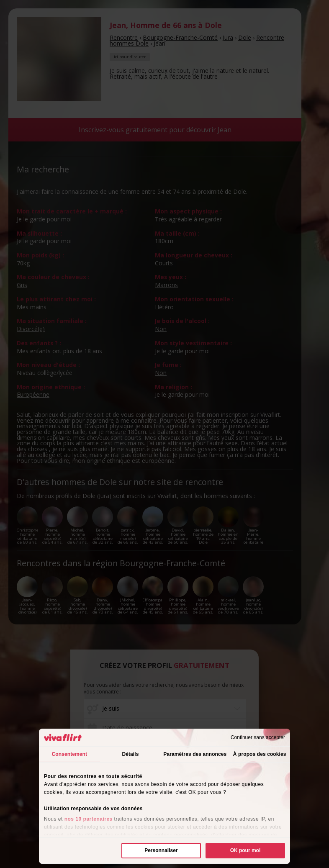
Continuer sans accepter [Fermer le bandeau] (258, 737)
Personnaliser (161, 850)
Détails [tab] (130, 754)
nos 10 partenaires (89, 819)
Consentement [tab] (70, 754)
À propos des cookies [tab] (260, 754)
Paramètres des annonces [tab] (195, 754)
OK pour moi (245, 850)
